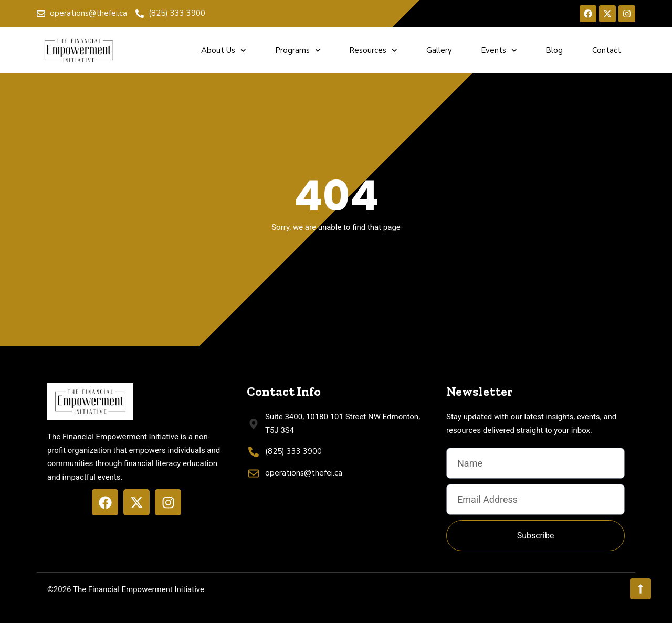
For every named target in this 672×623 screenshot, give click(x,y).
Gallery (439, 50)
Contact (607, 50)
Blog (554, 50)
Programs (298, 51)
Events (499, 51)
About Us (224, 51)
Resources (373, 51)
